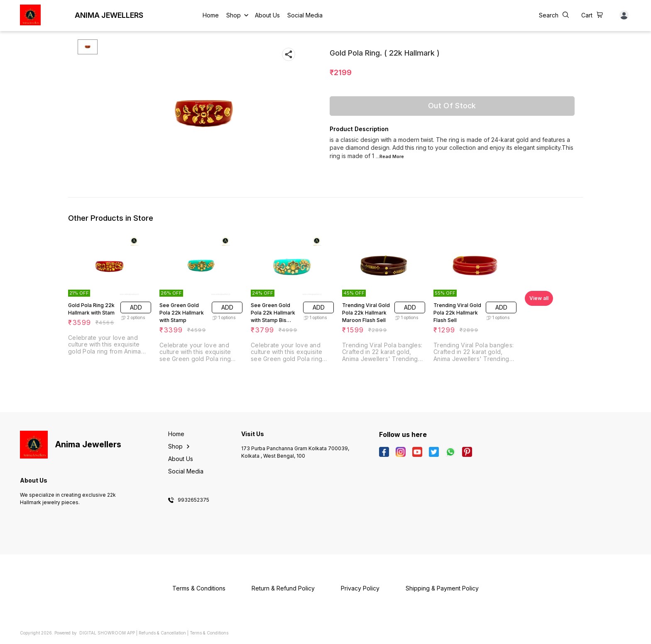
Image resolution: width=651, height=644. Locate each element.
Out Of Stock (452, 106)
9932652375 (193, 500)
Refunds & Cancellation (162, 633)
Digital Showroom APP (107, 633)
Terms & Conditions (209, 633)
